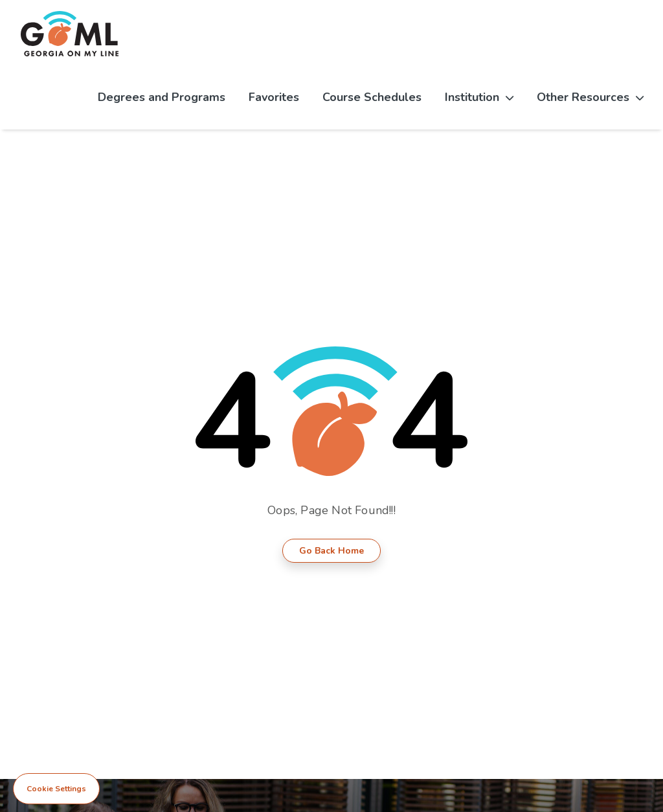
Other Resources (590, 97)
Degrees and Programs (162, 97)
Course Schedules (372, 97)
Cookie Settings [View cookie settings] (56, 789)
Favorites (274, 97)
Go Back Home (331, 551)
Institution (479, 97)
